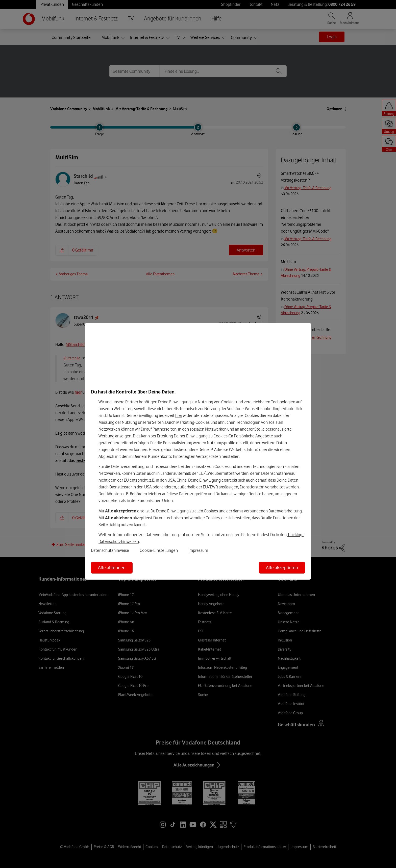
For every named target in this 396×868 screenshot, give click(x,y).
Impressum (198, 550)
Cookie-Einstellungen (159, 550)
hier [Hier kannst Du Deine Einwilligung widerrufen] (179, 415)
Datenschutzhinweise (110, 550)
